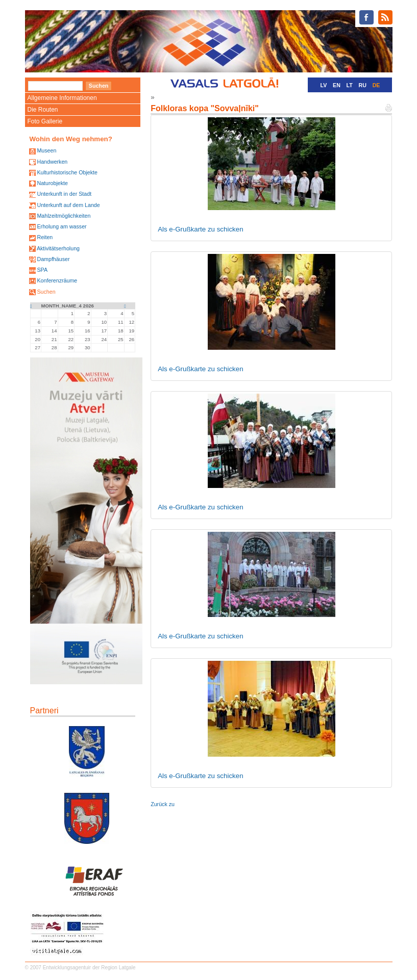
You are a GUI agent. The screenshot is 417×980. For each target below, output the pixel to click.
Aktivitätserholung (58, 248)
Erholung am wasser (62, 226)
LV (324, 85)
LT (350, 85)
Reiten (45, 237)
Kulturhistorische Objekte (67, 172)
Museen (46, 150)
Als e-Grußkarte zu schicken (200, 229)
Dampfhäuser (53, 259)
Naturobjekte (52, 183)
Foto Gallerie (45, 121)
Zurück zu (163, 804)
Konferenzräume (57, 280)
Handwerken (52, 162)
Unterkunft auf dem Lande (68, 205)
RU (363, 85)
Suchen (46, 292)
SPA (42, 270)
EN (337, 85)
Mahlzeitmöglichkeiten (64, 216)
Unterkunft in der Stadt (64, 194)
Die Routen (43, 110)
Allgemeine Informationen (62, 98)
